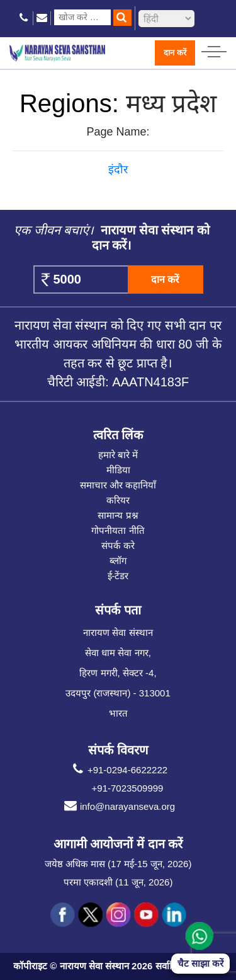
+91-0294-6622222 (118, 770)
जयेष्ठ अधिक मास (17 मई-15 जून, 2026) (118, 864)
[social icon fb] (63, 915)
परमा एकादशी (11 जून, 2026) (118, 882)
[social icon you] (146, 915)
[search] (122, 18)
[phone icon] (25, 18)
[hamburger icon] (214, 49)
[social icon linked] (174, 915)
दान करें (175, 53)
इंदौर (118, 170)
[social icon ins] (118, 915)
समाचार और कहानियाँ (118, 485)
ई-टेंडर (118, 576)
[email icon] (42, 18)
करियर (118, 500)
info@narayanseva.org (118, 807)
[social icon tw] (91, 915)
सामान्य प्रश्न (118, 515)
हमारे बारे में (118, 455)
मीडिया (118, 470)
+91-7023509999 (128, 788)
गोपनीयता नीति (118, 530)
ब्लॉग (118, 561)
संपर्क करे (118, 545)
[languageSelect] (166, 19)
